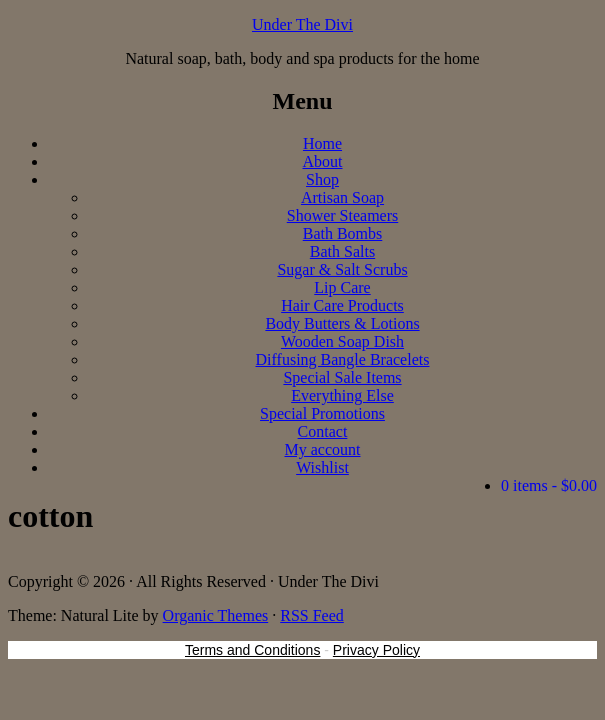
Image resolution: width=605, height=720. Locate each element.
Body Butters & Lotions (342, 323)
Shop (322, 179)
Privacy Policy (376, 650)
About (323, 161)
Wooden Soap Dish (342, 341)
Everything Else (342, 395)
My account (323, 449)
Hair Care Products (342, 305)
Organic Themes (216, 615)
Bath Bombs (343, 233)
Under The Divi (302, 24)
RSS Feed (312, 615)
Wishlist (322, 467)
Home (322, 143)
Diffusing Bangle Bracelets (343, 359)
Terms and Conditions (252, 650)
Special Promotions (322, 413)
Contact (323, 431)
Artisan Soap (342, 197)
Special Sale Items (342, 377)
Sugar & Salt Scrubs (342, 269)
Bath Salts (342, 251)
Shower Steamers (343, 215)
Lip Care (342, 287)
